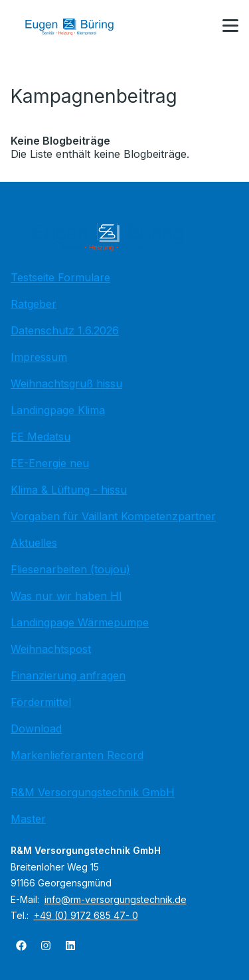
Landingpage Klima (58, 410)
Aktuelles (34, 543)
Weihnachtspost (51, 649)
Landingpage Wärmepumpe (80, 622)
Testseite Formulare (60, 277)
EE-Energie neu (50, 463)
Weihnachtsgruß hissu (66, 384)
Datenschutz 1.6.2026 (65, 330)
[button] (230, 26)
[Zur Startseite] (79, 27)
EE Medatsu (41, 437)
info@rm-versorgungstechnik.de (116, 899)
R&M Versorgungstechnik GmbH (93, 792)
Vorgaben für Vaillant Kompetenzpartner (113, 516)
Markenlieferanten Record (77, 755)
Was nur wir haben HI (66, 596)
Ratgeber (34, 304)
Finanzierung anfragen (68, 675)
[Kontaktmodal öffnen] (199, 27)
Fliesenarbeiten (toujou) (70, 569)
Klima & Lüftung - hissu (69, 490)
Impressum (39, 357)
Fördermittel (41, 702)
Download (36, 729)
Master (28, 819)
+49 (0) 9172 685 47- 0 (86, 915)
